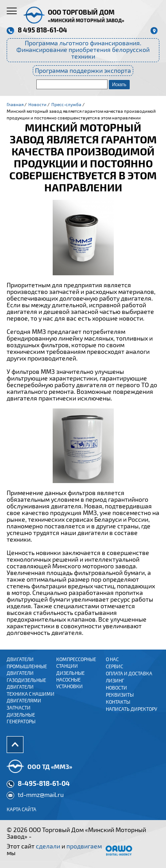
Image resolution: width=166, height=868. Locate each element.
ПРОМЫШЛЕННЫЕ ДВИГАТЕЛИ (27, 670)
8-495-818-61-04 (44, 783)
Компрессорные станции (76, 663)
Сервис (114, 666)
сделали (48, 846)
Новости (116, 688)
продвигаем (84, 846)
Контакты (118, 702)
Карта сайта (21, 809)
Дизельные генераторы (21, 718)
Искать (119, 85)
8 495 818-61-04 (42, 30)
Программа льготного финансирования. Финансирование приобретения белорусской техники (83, 50)
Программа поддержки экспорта (83, 71)
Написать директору (131, 709)
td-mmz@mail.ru (41, 795)
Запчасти (19, 708)
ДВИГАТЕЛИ (20, 659)
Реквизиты (120, 695)
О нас (112, 659)
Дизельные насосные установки (70, 680)
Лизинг (115, 681)
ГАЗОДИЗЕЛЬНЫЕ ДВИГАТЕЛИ (26, 684)
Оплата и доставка (129, 674)
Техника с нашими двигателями (31, 697)
